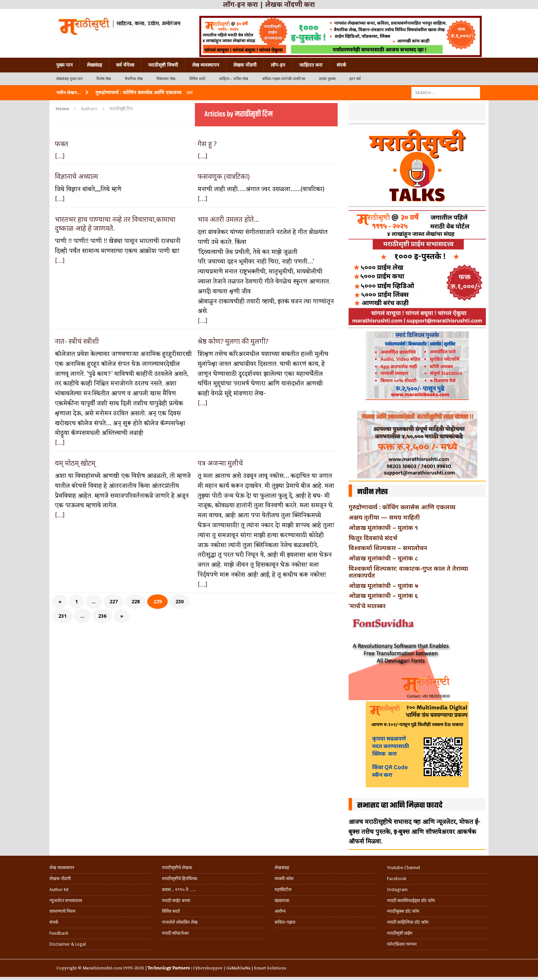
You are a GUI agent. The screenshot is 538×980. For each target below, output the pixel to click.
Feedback (59, 933)
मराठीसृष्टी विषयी (163, 65)
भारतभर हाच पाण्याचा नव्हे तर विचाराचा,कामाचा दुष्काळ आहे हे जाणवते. (115, 224)
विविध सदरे (197, 79)
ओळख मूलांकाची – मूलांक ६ (383, 595)
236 (102, 616)
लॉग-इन (278, 65)
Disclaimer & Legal (68, 944)
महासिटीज (283, 890)
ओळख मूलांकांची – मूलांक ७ (383, 585)
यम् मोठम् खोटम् (75, 463)
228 (136, 601)
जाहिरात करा (311, 65)
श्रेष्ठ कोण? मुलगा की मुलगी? (233, 341)
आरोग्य (280, 911)
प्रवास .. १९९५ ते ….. (179, 890)
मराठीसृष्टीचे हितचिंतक (180, 879)
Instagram (397, 890)
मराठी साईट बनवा (176, 901)
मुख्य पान (65, 65)
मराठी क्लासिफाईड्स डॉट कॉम (411, 901)
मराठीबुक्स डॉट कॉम (403, 911)
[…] (60, 157)
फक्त (62, 144)
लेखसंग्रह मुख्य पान (69, 79)
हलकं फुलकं (327, 79)
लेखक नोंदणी (245, 65)
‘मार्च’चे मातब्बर (367, 606)
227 (114, 601)
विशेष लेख (104, 79)
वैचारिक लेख (134, 79)
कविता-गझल (285, 922)
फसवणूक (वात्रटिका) (224, 176)
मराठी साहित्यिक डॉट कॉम (408, 922)
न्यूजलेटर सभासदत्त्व (66, 901)
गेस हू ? (207, 144)
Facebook (397, 879)
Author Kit (59, 890)
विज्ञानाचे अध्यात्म (77, 176)
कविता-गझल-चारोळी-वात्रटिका (284, 79)
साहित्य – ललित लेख (234, 79)
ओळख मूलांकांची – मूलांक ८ (383, 558)
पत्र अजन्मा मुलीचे (220, 463)
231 (62, 616)
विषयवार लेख (166, 79)
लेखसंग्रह (94, 65)
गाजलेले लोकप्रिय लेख (180, 922)
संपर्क (341, 65)
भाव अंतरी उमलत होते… (228, 219)
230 (179, 601)
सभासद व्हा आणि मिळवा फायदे (400, 806)
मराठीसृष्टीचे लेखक (177, 868)
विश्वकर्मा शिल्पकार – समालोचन (388, 548)
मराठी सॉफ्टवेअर (175, 933)
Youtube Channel (403, 868)
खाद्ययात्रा (282, 901)
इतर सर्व (355, 79)
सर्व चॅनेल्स (125, 65)
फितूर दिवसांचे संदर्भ (373, 538)
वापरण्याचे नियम (62, 911)
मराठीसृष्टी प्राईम (400, 933)
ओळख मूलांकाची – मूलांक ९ (383, 527)
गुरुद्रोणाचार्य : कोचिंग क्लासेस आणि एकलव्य (402, 507)
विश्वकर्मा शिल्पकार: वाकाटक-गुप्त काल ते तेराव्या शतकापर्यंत (408, 572)
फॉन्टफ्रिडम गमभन (402, 944)
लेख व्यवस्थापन (206, 65)
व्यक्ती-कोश (284, 879)
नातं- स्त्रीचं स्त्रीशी (77, 341)
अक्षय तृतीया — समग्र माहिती (384, 517)
